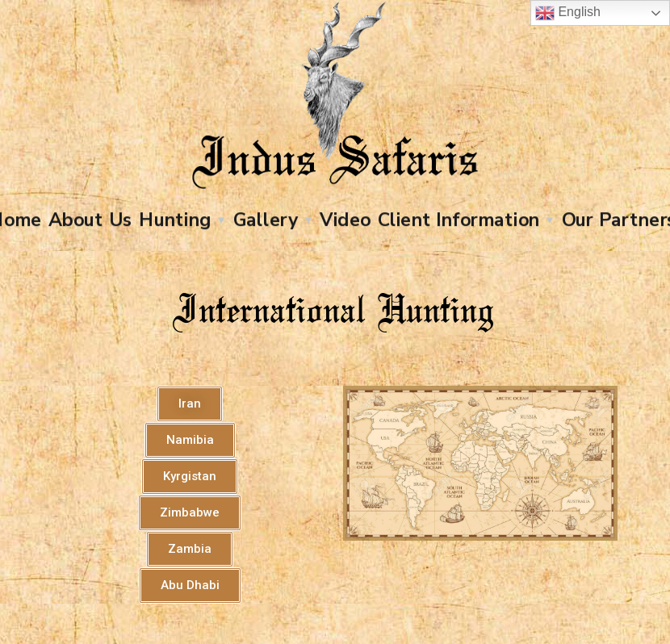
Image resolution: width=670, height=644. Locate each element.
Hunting (175, 219)
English (568, 13)
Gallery (266, 219)
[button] (190, 404)
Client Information (459, 219)
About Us (90, 219)
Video (345, 219)
